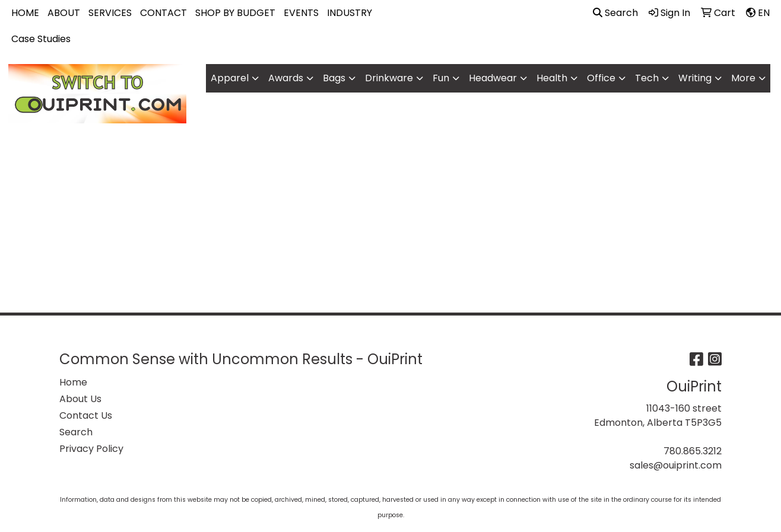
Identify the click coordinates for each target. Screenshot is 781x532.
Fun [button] (441, 78)
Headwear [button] (493, 78)
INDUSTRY (350, 13)
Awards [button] (286, 78)
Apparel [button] (230, 78)
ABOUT (64, 13)
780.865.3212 (693, 451)
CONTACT (163, 13)
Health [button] (552, 78)
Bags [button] (334, 78)
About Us (80, 399)
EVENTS (301, 13)
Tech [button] (647, 78)
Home (73, 382)
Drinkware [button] (389, 78)
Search (615, 13)
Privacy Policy (91, 449)
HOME (25, 13)
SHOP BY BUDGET (235, 13)
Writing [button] (695, 78)
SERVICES (110, 13)
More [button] (743, 78)
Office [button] (601, 78)
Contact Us (86, 415)
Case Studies (41, 39)
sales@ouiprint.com (676, 465)
